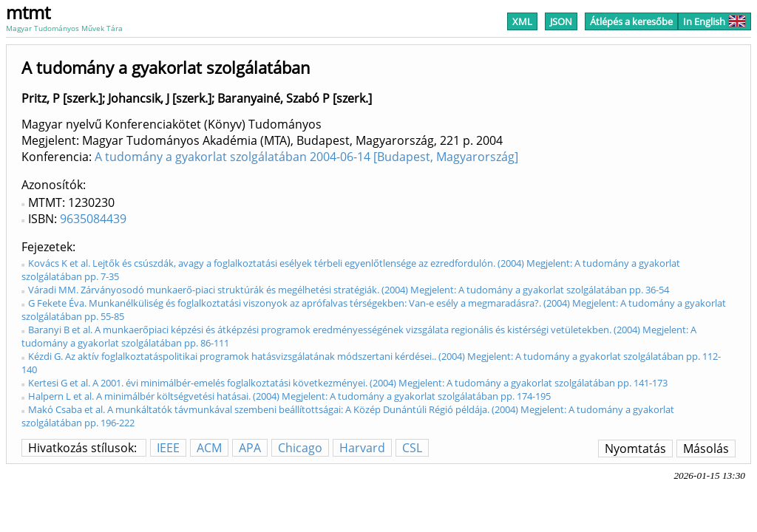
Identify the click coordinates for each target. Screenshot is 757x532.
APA (250, 448)
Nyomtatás (635, 449)
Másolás (706, 449)
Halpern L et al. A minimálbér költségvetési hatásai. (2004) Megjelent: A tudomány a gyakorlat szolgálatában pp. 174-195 (289, 396)
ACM (209, 448)
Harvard (362, 448)
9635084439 (93, 219)
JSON (561, 21)
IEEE (168, 448)
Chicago (300, 448)
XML (522, 21)
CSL (412, 448)
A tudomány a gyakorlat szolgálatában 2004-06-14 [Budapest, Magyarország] (306, 157)
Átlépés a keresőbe (631, 21)
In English (714, 21)
